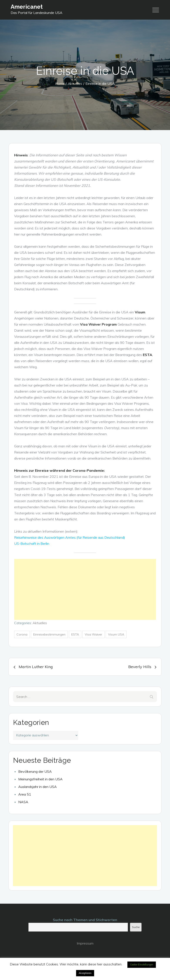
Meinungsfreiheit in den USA (40, 779)
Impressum (85, 943)
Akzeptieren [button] (85, 973)
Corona (22, 634)
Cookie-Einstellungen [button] (142, 965)
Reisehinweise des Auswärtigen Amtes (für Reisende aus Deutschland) (70, 537)
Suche (136, 927)
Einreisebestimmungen (49, 634)
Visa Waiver (93, 634)
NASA (23, 802)
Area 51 (25, 794)
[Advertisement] (85, 589)
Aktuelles (40, 623)
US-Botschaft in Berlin (32, 544)
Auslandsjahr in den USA (37, 787)
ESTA (75, 634)
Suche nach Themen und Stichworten (85, 920)
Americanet (27, 7)
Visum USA (116, 634)
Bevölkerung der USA (35, 771)
